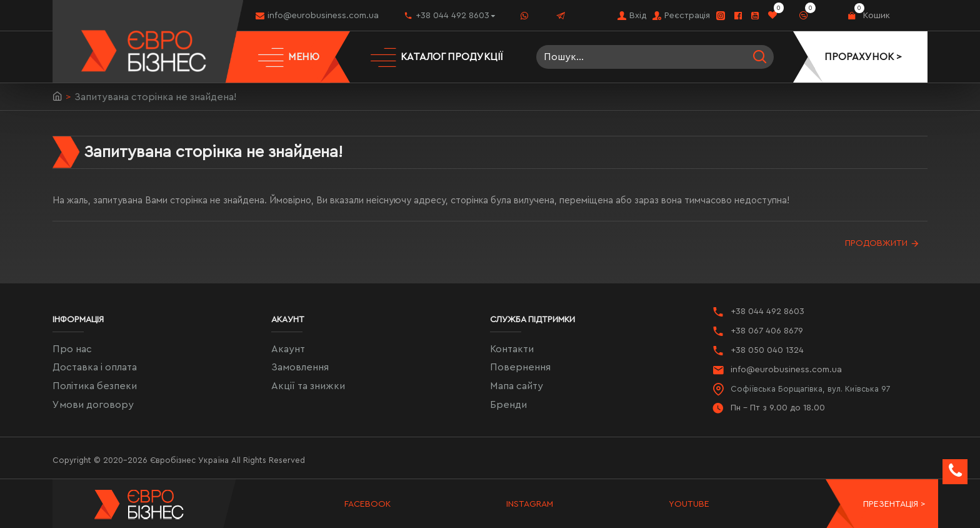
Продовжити (876, 243)
